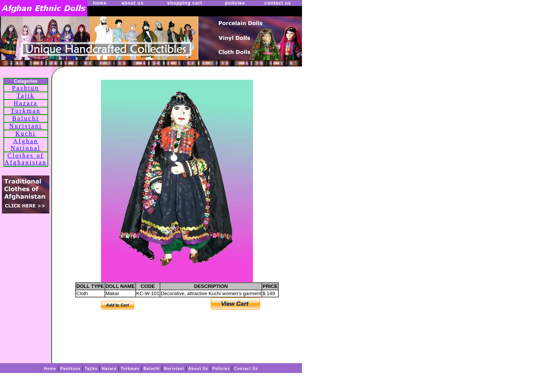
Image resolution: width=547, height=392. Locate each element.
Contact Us (246, 369)
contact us (278, 3)
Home (50, 369)
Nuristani (26, 126)
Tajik (26, 96)
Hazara (26, 103)
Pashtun (26, 88)
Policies (221, 369)
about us (133, 3)
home (100, 3)
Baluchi (26, 118)
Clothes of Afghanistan (26, 159)
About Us (198, 369)
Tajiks (91, 369)
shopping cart (185, 3)
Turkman (26, 111)
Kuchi (25, 134)
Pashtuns (70, 369)
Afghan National (26, 145)
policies (235, 3)
